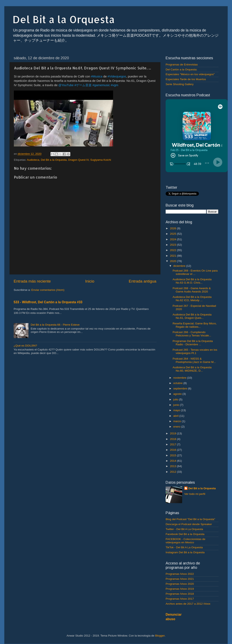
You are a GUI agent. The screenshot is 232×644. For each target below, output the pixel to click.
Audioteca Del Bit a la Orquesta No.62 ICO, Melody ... (192, 299)
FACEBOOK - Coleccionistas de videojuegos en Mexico (185, 541)
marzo (178, 421)
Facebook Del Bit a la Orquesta (185, 534)
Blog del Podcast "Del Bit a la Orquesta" (190, 519)
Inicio (90, 281)
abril (176, 416)
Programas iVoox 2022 (180, 574)
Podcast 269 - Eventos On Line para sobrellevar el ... (195, 272)
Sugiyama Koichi (101, 160)
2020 (173, 261)
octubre (178, 383)
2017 (173, 444)
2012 (173, 472)
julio (176, 399)
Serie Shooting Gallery (180, 84)
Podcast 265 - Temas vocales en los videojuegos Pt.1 (195, 351)
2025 (173, 234)
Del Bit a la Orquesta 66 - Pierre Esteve (55, 325)
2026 (173, 228)
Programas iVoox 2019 (180, 589)
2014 (173, 461)
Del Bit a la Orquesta (64, 19)
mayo (177, 410)
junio (177, 405)
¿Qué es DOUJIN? (25, 346)
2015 (173, 455)
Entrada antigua (143, 281)
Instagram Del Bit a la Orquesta (185, 552)
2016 (173, 450)
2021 (173, 256)
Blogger (160, 636)
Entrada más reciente (32, 281)
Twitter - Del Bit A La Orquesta (184, 529)
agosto (178, 394)
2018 (173, 439)
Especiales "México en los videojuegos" (190, 74)
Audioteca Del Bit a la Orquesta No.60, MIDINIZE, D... (192, 369)
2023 (173, 245)
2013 (173, 466)
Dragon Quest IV (78, 160)
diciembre (180, 266)
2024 (173, 239)
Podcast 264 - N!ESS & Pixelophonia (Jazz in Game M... (194, 360)
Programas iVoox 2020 (180, 584)
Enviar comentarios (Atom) (48, 290)
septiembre (181, 388)
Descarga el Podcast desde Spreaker (189, 524)
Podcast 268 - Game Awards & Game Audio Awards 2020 (192, 290)
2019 (173, 433)
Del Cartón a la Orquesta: (181, 69)
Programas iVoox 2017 (180, 599)
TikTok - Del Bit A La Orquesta (184, 547)
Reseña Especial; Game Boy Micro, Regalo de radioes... (195, 325)
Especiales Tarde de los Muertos (186, 79)
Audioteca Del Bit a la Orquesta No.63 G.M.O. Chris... (192, 281)
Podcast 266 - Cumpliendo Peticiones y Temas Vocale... (192, 334)
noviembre (180, 378)
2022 (173, 250)
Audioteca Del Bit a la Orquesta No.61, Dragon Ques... (192, 316)
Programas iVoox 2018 (180, 594)
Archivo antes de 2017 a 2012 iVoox (188, 604)
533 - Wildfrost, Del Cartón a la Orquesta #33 (48, 302)
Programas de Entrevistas (182, 65)
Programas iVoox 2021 (180, 579)
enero (177, 427)
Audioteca (33, 160)
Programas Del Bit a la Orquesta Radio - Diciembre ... (193, 343)
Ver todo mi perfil (195, 494)
